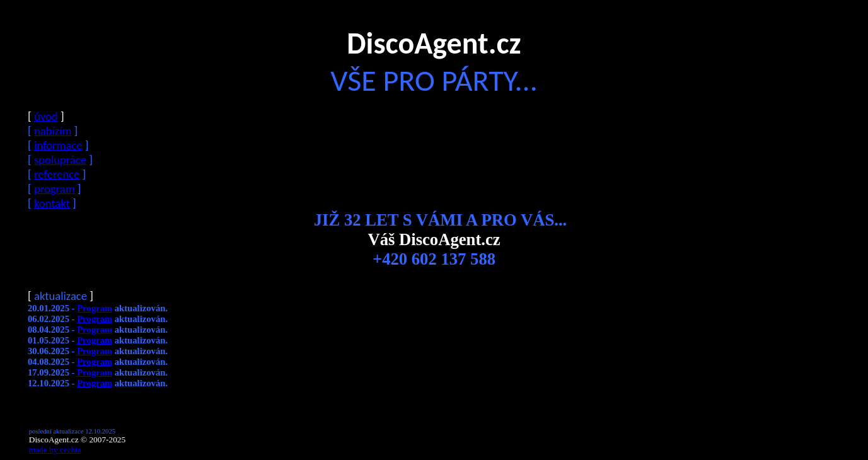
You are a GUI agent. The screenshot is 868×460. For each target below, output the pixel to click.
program (55, 189)
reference (57, 174)
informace (58, 145)
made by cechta (55, 450)
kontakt (52, 203)
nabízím (53, 131)
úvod (46, 116)
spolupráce (60, 160)
